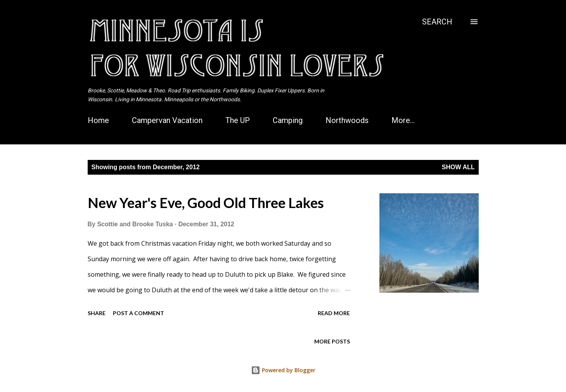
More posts (332, 341)
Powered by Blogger (283, 370)
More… (403, 120)
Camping (288, 120)
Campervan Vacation (167, 120)
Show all (458, 167)
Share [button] (97, 313)
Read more (334, 313)
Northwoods (347, 120)
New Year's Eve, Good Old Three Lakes (206, 203)
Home (98, 120)
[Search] (437, 22)
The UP (238, 120)
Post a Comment (138, 313)
